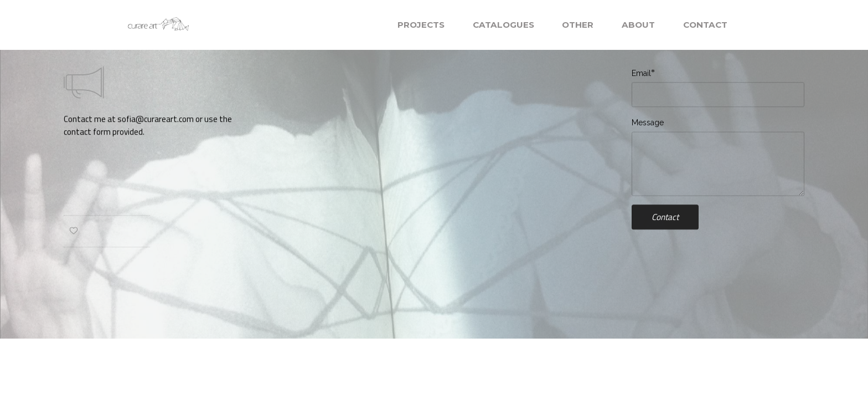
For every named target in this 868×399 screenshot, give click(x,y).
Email (641, 73)
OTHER (578, 25)
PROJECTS (421, 25)
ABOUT (638, 25)
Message (648, 123)
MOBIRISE (221, 25)
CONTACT (705, 25)
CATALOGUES (503, 25)
